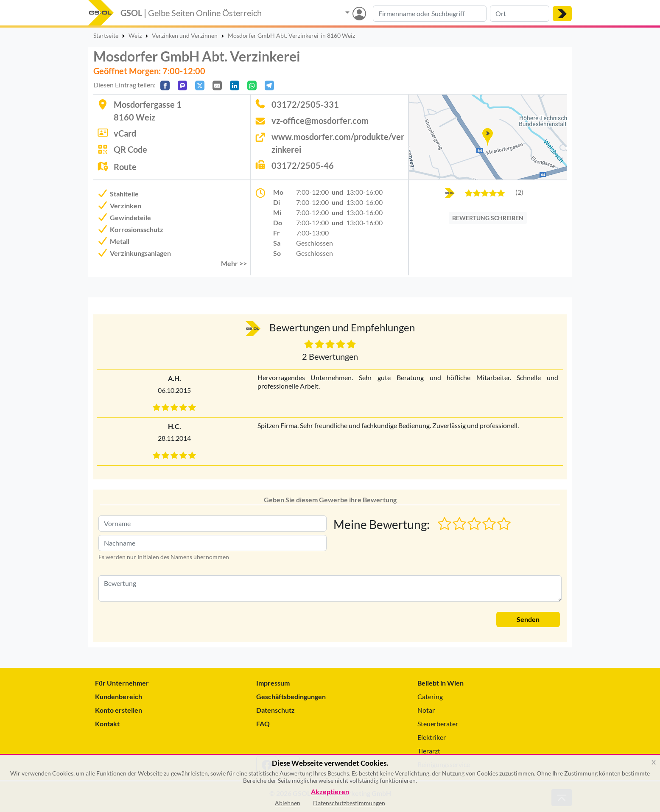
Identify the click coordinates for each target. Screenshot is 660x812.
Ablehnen (288, 803)
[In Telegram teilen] (269, 85)
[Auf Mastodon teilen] (182, 85)
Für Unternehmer (122, 683)
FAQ (263, 724)
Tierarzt (429, 751)
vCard (125, 133)
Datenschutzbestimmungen (349, 803)
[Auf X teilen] (200, 85)
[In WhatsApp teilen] (252, 85)
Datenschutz (275, 710)
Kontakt (107, 724)
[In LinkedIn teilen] (235, 85)
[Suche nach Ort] (520, 14)
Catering (430, 696)
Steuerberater (438, 724)
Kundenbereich (119, 696)
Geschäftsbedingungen (291, 696)
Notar (426, 710)
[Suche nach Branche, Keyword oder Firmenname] (430, 14)
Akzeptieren (330, 792)
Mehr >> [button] (234, 263)
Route (125, 167)
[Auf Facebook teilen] (165, 85)
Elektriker (432, 737)
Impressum (273, 683)
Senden (528, 619)
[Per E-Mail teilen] (217, 85)
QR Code (130, 149)
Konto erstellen (119, 710)
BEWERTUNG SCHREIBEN (488, 218)
